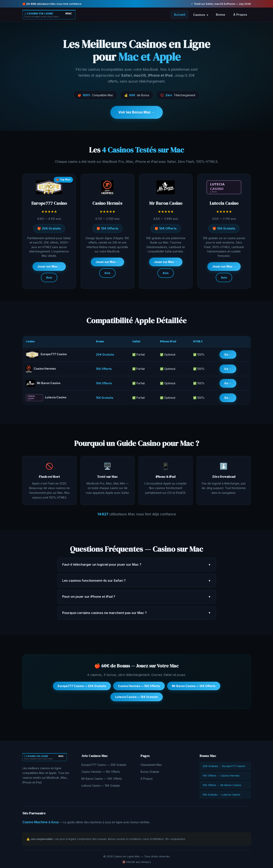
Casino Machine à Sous (41, 822)
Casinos (201, 15)
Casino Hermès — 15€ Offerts (139, 687)
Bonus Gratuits (150, 772)
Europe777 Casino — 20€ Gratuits (82, 687)
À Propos (240, 15)
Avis (49, 279)
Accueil (180, 15)
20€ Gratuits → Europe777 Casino (224, 766)
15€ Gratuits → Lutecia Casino (221, 795)
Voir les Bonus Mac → (137, 112)
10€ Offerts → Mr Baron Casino (222, 785)
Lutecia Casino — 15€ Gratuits (137, 698)
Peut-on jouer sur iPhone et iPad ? (137, 598)
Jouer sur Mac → (49, 268)
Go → (228, 356)
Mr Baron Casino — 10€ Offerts (194, 687)
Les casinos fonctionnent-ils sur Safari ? (137, 582)
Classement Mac (151, 765)
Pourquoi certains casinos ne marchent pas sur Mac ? (137, 614)
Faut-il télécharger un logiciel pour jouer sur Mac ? (137, 566)
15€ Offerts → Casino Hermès (221, 776)
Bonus (221, 15)
